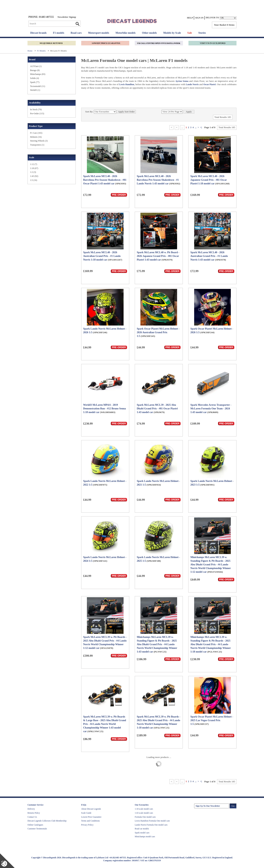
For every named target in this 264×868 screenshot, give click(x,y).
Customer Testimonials (37, 829)
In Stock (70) (36, 109)
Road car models (142, 829)
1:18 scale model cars (144, 809)
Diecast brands (38, 33)
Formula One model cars (145, 817)
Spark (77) (35, 82)
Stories (202, 33)
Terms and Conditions (90, 821)
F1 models (59, 33)
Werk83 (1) (35, 90)
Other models (149, 33)
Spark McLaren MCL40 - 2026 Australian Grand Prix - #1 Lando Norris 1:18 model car (102, 256)
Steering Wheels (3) (39, 141)
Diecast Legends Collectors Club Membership (47, 821)
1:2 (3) (33, 172)
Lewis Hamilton (127, 84)
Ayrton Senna (182, 81)
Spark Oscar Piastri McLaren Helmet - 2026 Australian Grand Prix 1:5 (158, 332)
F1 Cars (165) (36, 133)
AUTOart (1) (36, 66)
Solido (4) (34, 78)
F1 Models (42, 51)
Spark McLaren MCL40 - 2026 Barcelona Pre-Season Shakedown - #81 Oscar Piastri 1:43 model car (105, 180)
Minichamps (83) (38, 74)
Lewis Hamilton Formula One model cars (152, 821)
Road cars (76, 33)
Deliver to (212, 18)
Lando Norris (192, 84)
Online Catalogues (35, 825)
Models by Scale (172, 33)
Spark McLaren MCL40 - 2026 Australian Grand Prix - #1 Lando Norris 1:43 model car (209, 256)
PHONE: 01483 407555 (41, 17)
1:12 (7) (34, 164)
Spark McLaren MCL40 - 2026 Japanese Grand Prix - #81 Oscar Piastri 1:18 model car (208, 180)
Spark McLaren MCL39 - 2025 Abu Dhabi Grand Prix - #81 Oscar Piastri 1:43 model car (157, 409)
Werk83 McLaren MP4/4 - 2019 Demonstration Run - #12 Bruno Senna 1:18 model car (105, 409)
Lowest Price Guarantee (91, 817)
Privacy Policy (87, 825)
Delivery (31, 809)
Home (30, 51)
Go (77, 24)
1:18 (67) (34, 168)
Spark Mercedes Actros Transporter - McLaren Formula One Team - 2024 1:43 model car (211, 409)
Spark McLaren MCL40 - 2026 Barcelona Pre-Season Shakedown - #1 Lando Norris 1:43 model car (158, 180)
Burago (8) (35, 70)
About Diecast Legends (91, 809)
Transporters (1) (37, 145)
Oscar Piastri (210, 84)
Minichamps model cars (145, 837)
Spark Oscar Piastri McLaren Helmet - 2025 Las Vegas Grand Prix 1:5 (212, 720)
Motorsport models (99, 33)
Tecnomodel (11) (38, 86)
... (196, 127)
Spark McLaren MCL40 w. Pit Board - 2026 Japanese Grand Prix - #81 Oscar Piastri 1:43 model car (158, 256)
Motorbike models (125, 33)
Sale (190, 33)
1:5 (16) (34, 180)
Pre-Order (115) (37, 114)
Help (190, 18)
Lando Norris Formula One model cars (151, 825)
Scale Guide (86, 813)
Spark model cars (142, 833)
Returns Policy (34, 813)
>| (201, 127)
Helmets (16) (36, 137)
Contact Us (32, 817)
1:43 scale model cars (144, 813)
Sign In (199, 18)
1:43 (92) (34, 176)
